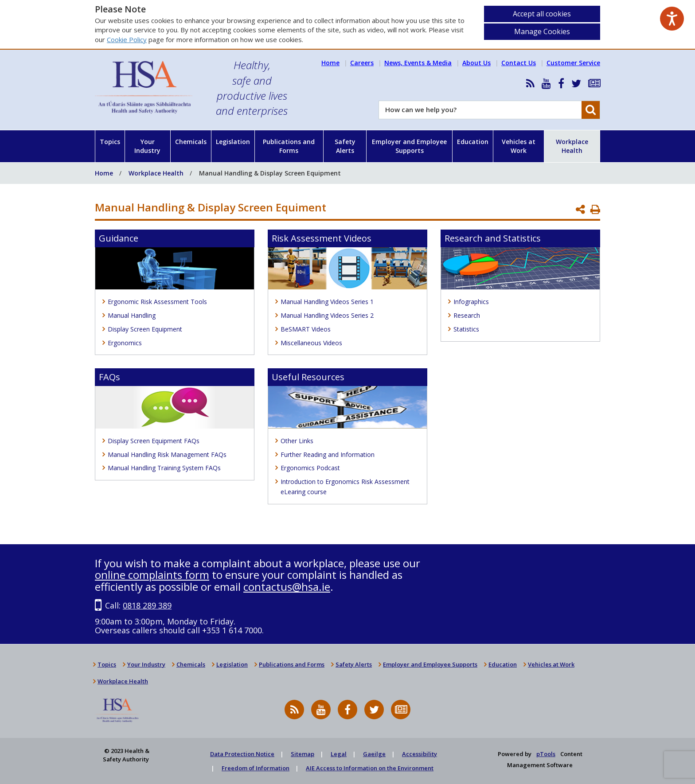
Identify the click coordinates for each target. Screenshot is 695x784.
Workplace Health (572, 146)
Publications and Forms (289, 146)
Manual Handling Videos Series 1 (327, 302)
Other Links (297, 441)
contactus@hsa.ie (287, 587)
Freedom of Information (256, 768)
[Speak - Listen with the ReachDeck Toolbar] (672, 19)
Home (330, 63)
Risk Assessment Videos (322, 238)
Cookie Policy (127, 39)
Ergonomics (125, 343)
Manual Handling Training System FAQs (164, 468)
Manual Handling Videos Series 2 (327, 315)
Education (473, 142)
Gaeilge (374, 754)
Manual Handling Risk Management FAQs (167, 454)
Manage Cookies (542, 31)
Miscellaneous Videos (311, 343)
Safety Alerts (345, 146)
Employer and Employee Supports (409, 146)
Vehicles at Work (519, 146)
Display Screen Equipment (145, 329)
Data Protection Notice (242, 754)
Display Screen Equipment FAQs (154, 441)
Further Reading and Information (328, 454)
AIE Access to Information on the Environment (370, 768)
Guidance (119, 238)
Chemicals (191, 142)
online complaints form (152, 575)
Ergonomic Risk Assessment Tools (157, 302)
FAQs (109, 377)
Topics (110, 142)
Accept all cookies (542, 14)
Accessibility (420, 754)
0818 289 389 (147, 605)
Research (467, 315)
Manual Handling (132, 315)
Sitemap (303, 754)
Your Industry (147, 146)
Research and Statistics (493, 238)
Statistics (466, 329)
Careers (362, 63)
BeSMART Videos (306, 329)
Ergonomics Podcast (310, 468)
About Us (476, 63)
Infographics (471, 302)
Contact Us (519, 63)
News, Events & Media (418, 63)
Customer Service (573, 63)
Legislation (233, 142)
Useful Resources (308, 377)
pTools (546, 754)
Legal (339, 754)
